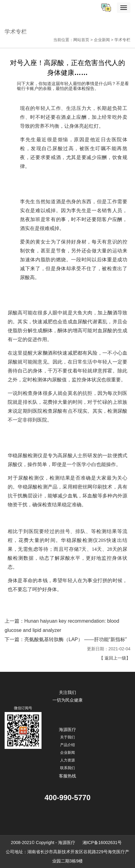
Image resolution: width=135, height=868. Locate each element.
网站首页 (81, 40)
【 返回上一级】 (115, 658)
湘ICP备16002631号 (103, 843)
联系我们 (68, 768)
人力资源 (68, 760)
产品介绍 (68, 745)
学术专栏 (122, 40)
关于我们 (68, 737)
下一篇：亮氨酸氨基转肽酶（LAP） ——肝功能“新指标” (66, 639)
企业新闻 (102, 40)
